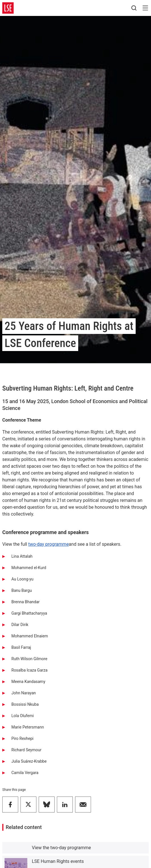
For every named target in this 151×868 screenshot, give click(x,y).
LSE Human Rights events (58, 861)
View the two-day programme (61, 848)
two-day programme (48, 544)
